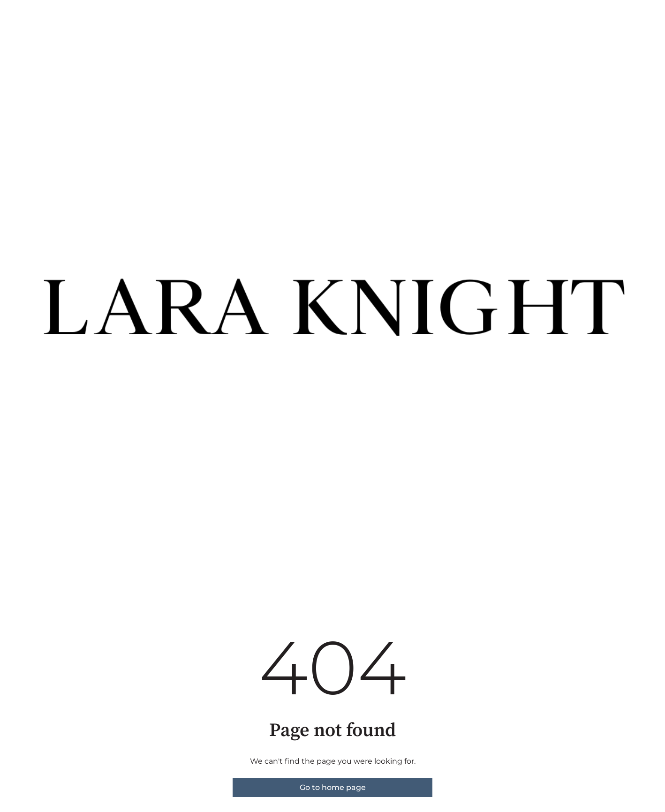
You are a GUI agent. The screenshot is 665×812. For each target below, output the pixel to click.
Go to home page (333, 787)
